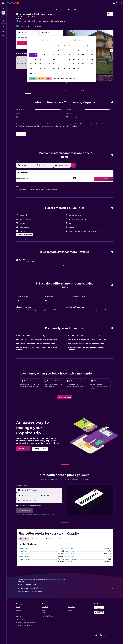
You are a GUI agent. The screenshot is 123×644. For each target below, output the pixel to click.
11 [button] (40, 59)
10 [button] (35, 59)
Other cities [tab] (24, 539)
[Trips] (3, 26)
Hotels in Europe (29, 10)
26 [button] (45, 69)
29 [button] (58, 69)
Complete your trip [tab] (65, 539)
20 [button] (49, 64)
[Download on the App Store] (99, 612)
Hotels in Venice (24, 554)
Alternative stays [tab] (37, 539)
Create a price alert (96, 387)
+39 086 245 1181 (22, 23)
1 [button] (58, 50)
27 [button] (49, 69)
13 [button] (49, 59)
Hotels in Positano (71, 554)
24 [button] (35, 69)
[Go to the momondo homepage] (13, 3)
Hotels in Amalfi (24, 551)
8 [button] (58, 55)
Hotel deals (19, 10)
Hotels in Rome (24, 548)
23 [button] (31, 69)
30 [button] (31, 73)
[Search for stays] (3, 13)
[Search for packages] (3, 21)
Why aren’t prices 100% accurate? (66, 592)
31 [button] (36, 73)
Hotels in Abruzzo (50, 10)
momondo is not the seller (66, 585)
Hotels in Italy (39, 10)
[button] (3, 3)
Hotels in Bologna (71, 562)
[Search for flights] (3, 9)
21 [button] (54, 64)
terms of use (41, 514)
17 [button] (35, 64)
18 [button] (40, 64)
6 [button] (49, 55)
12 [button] (45, 59)
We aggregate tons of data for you (66, 588)
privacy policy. (50, 514)
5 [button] (45, 55)
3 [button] (36, 55)
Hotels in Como (24, 562)
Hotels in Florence (71, 551)
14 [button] (54, 59)
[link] (65, 397)
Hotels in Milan (70, 548)
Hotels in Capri (70, 556)
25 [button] (40, 69)
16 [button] (31, 64)
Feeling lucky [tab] (50, 539)
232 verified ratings (35, 26)
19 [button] (45, 64)
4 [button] (40, 55)
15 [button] (58, 59)
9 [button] (31, 59)
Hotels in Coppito (61, 10)
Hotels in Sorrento (24, 556)
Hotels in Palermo (71, 559)
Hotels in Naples (24, 559)
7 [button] (54, 55)
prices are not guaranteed (57, 579)
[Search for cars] (3, 17)
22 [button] (58, 64)
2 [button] (31, 55)
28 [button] (54, 69)
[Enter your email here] (41, 501)
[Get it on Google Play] (99, 608)
